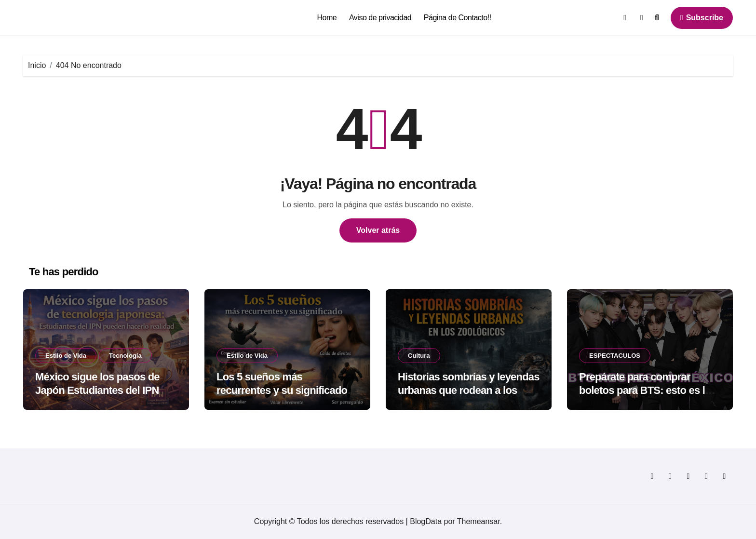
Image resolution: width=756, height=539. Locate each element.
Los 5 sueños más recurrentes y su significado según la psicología (282, 391)
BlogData (426, 521)
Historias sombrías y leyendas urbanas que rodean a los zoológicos (469, 391)
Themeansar (479, 521)
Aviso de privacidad (380, 18)
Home (327, 18)
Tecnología (125, 356)
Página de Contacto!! (458, 18)
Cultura (419, 356)
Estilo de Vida (66, 356)
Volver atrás (378, 230)
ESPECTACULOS (615, 356)
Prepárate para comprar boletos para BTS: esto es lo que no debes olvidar (645, 391)
